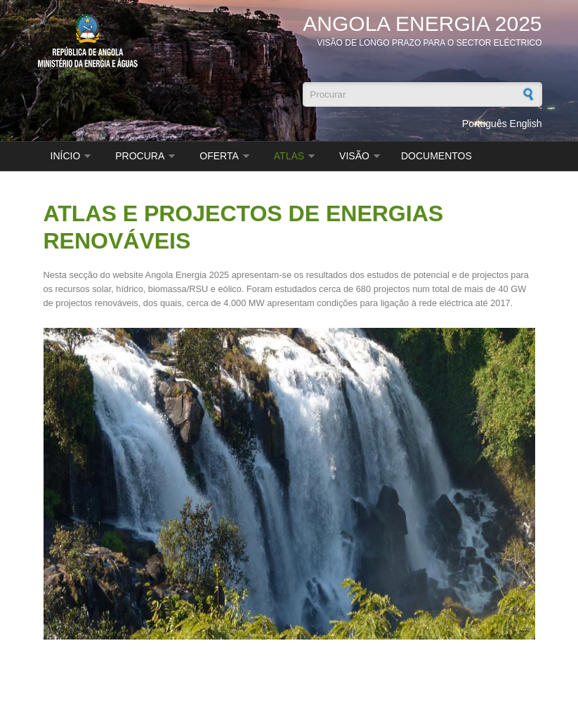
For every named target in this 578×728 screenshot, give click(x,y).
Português (485, 124)
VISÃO (354, 156)
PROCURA (140, 156)
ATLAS (289, 156)
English (526, 124)
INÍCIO (66, 156)
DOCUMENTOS (436, 156)
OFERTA (219, 156)
